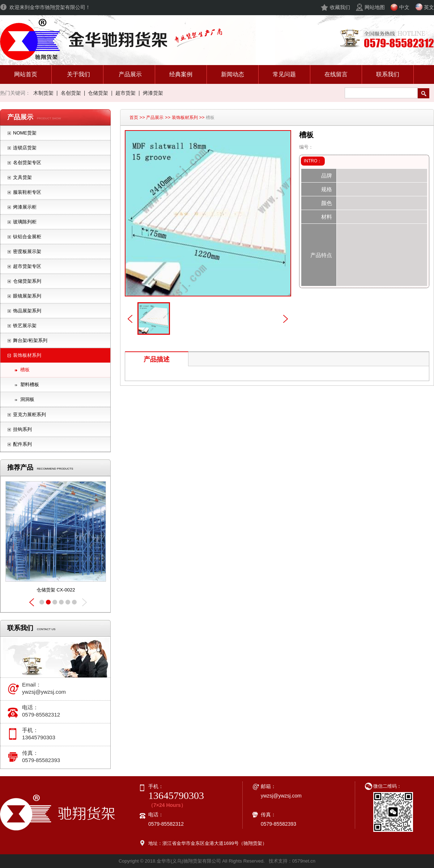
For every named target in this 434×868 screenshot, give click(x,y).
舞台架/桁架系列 (30, 340)
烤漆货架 (153, 93)
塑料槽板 (30, 384)
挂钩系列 (22, 429)
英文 (429, 7)
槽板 (25, 370)
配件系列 (22, 444)
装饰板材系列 (27, 355)
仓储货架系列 (27, 281)
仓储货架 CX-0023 (56, 590)
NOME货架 (25, 133)
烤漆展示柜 (25, 207)
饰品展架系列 (27, 311)
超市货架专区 (27, 266)
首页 (134, 117)
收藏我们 (340, 7)
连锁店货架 (25, 148)
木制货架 (43, 93)
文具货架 (22, 177)
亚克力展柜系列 (29, 414)
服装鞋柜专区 (27, 192)
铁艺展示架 (25, 326)
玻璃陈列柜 (25, 222)
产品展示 (155, 117)
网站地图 (375, 7)
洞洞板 (27, 399)
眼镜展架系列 (27, 296)
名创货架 (71, 93)
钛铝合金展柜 (27, 237)
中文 (404, 7)
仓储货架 (98, 93)
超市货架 (125, 93)
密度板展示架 (27, 251)
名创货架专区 (27, 163)
